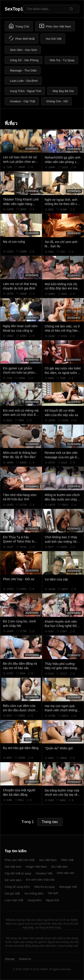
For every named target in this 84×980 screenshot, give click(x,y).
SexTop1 (14, 9)
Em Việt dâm (59, 867)
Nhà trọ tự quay (44, 887)
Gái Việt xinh (13, 867)
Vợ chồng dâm (34, 893)
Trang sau (50, 822)
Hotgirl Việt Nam (36, 867)
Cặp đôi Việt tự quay (18, 873)
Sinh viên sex (66, 873)
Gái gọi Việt (12, 893)
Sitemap (10, 959)
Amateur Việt (44, 873)
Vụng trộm (34, 900)
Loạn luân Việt (14, 900)
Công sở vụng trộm (17, 887)
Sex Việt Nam (48, 860)
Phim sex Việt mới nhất (20, 860)
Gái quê (53, 893)
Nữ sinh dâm (13, 880)
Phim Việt (67, 860)
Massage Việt (68, 887)
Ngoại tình (53, 900)
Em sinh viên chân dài (40, 880)
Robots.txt (25, 959)
